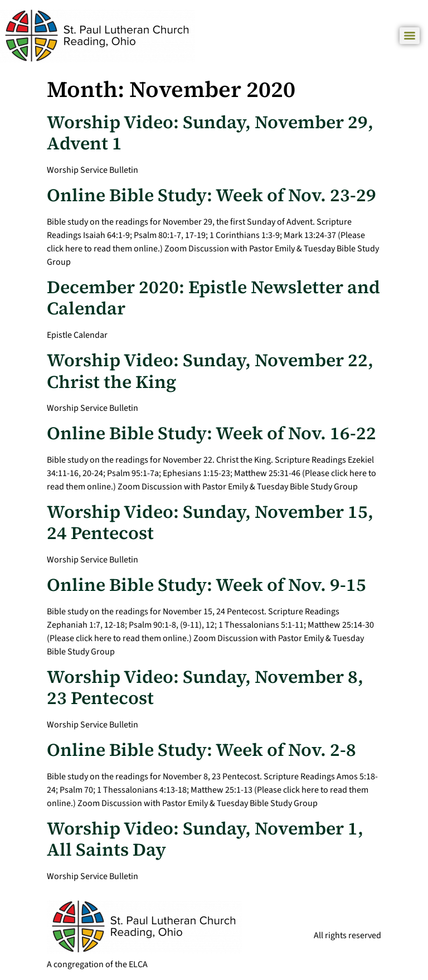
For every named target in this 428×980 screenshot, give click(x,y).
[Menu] (410, 36)
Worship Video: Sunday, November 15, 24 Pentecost (210, 522)
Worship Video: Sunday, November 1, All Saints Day (205, 839)
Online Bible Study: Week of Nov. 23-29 (211, 195)
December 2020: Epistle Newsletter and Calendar (213, 298)
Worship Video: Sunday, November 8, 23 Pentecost (205, 687)
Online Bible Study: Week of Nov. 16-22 (211, 433)
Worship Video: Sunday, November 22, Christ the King (210, 371)
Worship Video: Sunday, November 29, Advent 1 (210, 133)
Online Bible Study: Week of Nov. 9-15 (206, 585)
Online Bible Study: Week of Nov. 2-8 (201, 750)
